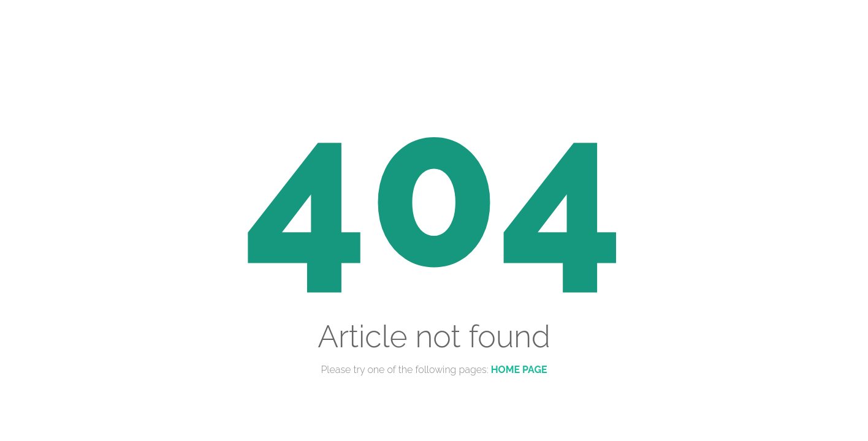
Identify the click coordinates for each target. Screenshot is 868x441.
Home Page (519, 370)
